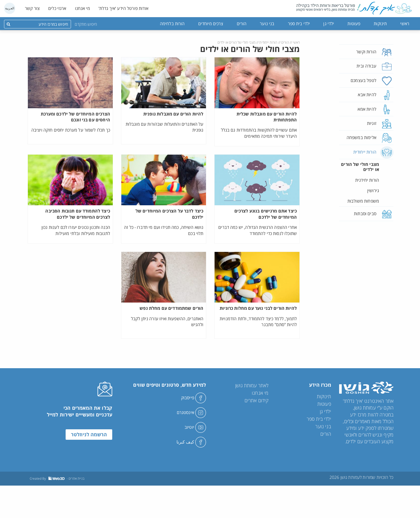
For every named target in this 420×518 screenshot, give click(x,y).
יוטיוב (195, 427)
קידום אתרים (257, 400)
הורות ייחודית (268, 42)
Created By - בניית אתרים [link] (57, 478)
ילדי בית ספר (299, 24)
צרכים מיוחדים (211, 24)
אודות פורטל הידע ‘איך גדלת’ (123, 8)
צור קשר (32, 8)
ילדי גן (329, 24)
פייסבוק (194, 398)
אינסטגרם (191, 412)
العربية (10, 8)
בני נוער (267, 24)
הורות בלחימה (172, 24)
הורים (242, 24)
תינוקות (380, 24)
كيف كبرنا (191, 442)
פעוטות (354, 24)
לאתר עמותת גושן (252, 385)
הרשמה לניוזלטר (89, 434)
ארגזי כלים (57, 8)
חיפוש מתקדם (86, 24)
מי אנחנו (82, 8)
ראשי (405, 24)
